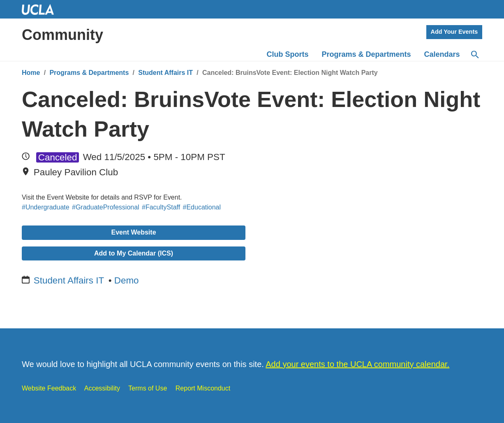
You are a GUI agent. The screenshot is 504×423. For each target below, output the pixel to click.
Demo (127, 280)
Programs (366, 54)
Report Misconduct (203, 388)
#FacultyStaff (161, 207)
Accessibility (102, 388)
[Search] (474, 55)
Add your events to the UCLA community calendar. (357, 364)
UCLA (42, 9)
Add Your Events (454, 32)
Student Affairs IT (165, 73)
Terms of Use (148, 388)
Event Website (133, 232)
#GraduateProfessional (106, 207)
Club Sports (288, 54)
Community (62, 35)
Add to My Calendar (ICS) (134, 253)
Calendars (442, 54)
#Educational (202, 207)
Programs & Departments (89, 73)
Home (31, 73)
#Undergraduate (46, 207)
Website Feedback (49, 388)
